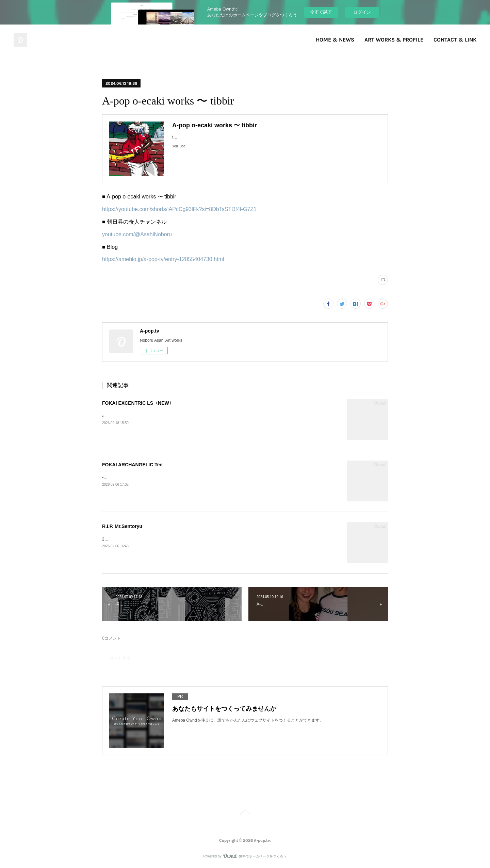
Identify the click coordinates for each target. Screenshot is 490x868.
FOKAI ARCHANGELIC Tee (132, 465)
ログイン (362, 12)
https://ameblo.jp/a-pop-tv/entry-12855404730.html (163, 259)
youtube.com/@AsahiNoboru (137, 234)
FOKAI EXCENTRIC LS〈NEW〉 (138, 403)
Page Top (245, 813)
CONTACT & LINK (455, 40)
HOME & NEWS (335, 40)
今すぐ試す (321, 12)
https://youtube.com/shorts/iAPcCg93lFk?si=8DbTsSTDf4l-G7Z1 (179, 209)
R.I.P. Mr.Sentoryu (122, 526)
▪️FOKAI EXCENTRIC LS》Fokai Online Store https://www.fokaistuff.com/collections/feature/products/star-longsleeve (207, 416)
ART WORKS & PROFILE (394, 40)
